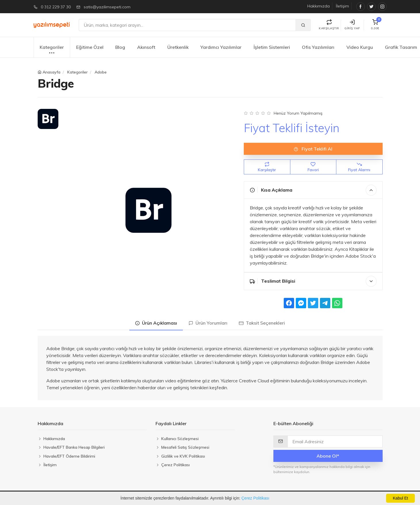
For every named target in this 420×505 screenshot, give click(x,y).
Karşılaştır (267, 167)
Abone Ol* (328, 456)
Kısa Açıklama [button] (313, 190)
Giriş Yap (352, 25)
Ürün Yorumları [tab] (208, 323)
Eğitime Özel (90, 47)
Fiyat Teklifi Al (313, 149)
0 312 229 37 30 (56, 7)
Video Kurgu (360, 47)
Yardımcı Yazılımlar (221, 47)
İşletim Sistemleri (272, 47)
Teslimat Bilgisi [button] (313, 281)
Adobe (101, 72)
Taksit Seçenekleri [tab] (262, 323)
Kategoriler (52, 50)
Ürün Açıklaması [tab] (156, 323)
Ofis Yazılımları (318, 47)
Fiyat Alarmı (359, 167)
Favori (313, 167)
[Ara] (187, 25)
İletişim (342, 6)
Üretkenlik (178, 47)
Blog (120, 47)
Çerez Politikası (255, 498)
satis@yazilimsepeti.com (107, 7)
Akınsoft (146, 47)
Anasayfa (51, 72)
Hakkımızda (319, 6)
